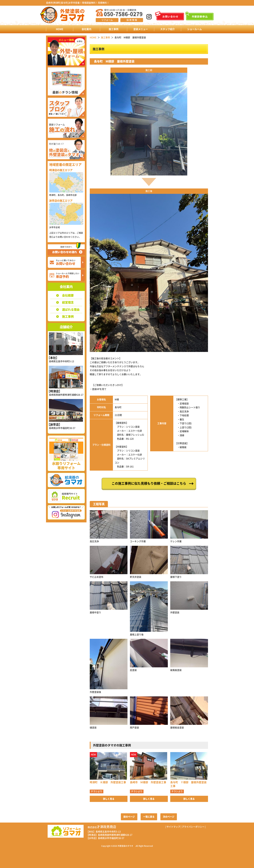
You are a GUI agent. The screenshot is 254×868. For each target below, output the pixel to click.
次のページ (169, 817)
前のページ (129, 817)
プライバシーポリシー (193, 827)
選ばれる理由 (71, 310)
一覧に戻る (149, 817)
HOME (60, 29)
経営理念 (68, 302)
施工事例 (114, 29)
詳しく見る (109, 799)
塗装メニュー (141, 29)
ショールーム (195, 29)
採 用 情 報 (132, 20)
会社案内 (87, 29)
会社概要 (68, 295)
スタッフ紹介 (167, 29)
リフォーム (107, 20)
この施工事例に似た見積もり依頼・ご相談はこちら (149, 483)
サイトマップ (173, 827)
